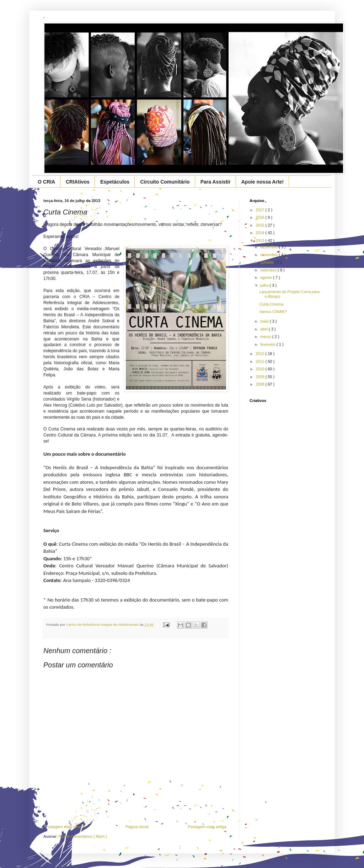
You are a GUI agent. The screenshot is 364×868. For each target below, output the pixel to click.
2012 (261, 354)
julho (265, 285)
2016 (261, 217)
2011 (261, 361)
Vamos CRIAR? (273, 312)
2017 (261, 210)
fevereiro (268, 344)
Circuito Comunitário (165, 182)
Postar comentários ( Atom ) (83, 836)
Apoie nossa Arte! (263, 182)
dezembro (269, 247)
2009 (261, 377)
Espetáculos (115, 182)
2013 (261, 240)
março (266, 337)
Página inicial (137, 827)
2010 (261, 369)
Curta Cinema (271, 304)
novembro (269, 255)
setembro (269, 270)
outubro (267, 262)
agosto (267, 277)
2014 (261, 233)
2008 (261, 384)
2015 (261, 225)
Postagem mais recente (66, 827)
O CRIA (46, 182)
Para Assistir (216, 182)
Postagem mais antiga (207, 827)
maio (265, 321)
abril (264, 329)
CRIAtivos (78, 182)
